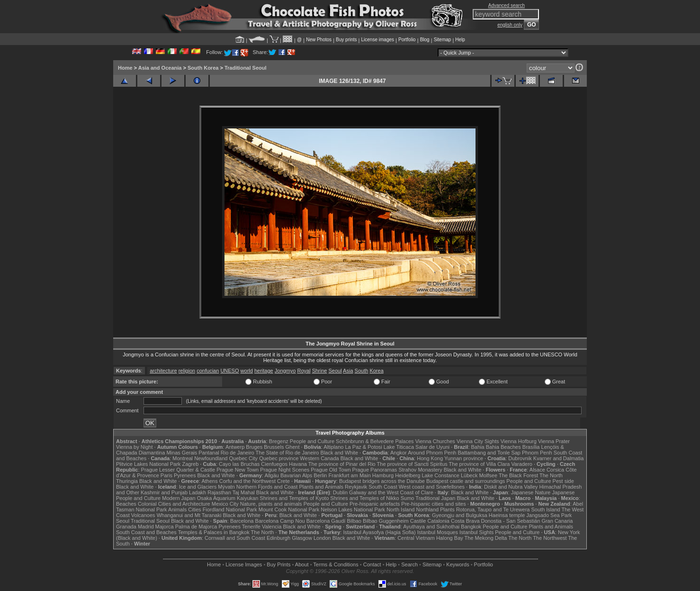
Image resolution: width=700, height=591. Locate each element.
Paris (166, 475)
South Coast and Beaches (146, 532)
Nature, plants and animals (271, 504)
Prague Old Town (331, 470)
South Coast (383, 487)
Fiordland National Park (230, 509)
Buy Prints (278, 564)
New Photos (319, 40)
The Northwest (550, 538)
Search (409, 564)
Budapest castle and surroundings (466, 481)
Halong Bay (450, 538)
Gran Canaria (557, 521)
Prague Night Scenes (285, 470)
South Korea (203, 68)
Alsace (537, 470)
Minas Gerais (182, 453)
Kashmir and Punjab (164, 492)
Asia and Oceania (160, 68)
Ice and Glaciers (198, 487)
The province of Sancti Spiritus (412, 464)
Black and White (339, 453)
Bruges (254, 447)
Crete (283, 481)
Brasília (531, 447)
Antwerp (235, 447)
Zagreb (190, 464)
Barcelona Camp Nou (280, 521)
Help (460, 40)
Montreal (183, 458)
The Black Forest (518, 475)
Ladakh (197, 492)
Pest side (563, 481)
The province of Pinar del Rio (342, 464)
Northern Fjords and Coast (267, 487)
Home (125, 68)
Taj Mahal (244, 492)
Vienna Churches (435, 441)
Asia (348, 371)
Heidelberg (408, 475)
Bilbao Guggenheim (386, 521)
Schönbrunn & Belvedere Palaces (375, 441)
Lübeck (469, 475)
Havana (298, 464)
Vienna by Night (134, 447)
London (322, 538)
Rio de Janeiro (238, 453)
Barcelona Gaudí (326, 521)
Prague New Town (238, 470)
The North (551, 475)
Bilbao (354, 521)
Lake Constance (440, 475)
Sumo (408, 498)
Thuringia (127, 481)
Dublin (340, 492)
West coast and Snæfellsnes (432, 487)
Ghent (293, 447)
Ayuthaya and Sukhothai (431, 527)
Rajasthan (219, 492)
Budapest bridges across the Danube (382, 481)
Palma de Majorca (196, 527)
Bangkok (471, 527)
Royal (304, 371)
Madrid (146, 527)
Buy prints (346, 40)
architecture (163, 371)
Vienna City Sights (478, 441)
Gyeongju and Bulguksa (460, 515)
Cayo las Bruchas (239, 464)
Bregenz (279, 441)
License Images (244, 564)
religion (187, 371)
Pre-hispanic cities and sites (433, 504)
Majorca (165, 527)
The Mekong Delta (486, 538)
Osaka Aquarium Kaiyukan (228, 498)
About (302, 564)
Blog (425, 40)
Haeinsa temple (507, 515)
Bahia (478, 447)
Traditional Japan (435, 498)
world (247, 371)
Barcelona (242, 521)
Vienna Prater (554, 441)
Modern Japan (179, 498)
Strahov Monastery (420, 470)
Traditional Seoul (246, 68)
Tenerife (251, 527)
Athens (209, 481)
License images (378, 40)
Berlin (320, 475)
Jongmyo (285, 371)
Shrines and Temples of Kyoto (294, 498)
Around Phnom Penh (432, 453)
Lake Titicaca (399, 447)
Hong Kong (430, 458)
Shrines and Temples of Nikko (364, 498)
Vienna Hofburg (519, 441)
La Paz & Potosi (364, 447)
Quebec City (244, 458)
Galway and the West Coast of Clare (391, 492)
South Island (546, 509)
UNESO (229, 371)
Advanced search (507, 5)
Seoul (335, 371)
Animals (177, 509)
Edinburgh (278, 538)
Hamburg (383, 475)
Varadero (521, 464)
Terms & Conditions (336, 564)
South (362, 371)
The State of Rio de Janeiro (287, 453)
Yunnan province (464, 458)
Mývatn (226, 487)
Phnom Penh (537, 453)
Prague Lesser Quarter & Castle (178, 470)
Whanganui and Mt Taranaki (189, 515)
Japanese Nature (531, 492)
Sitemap (443, 40)
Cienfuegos (274, 464)
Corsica (555, 470)
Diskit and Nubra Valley (511, 487)
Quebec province (279, 458)
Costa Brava (465, 521)
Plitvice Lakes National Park (148, 464)
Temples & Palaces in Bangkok (214, 532)
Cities (195, 509)
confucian (208, 371)
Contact (372, 564)
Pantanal (209, 453)
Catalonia (438, 521)
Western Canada (319, 458)
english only (510, 25)
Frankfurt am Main (350, 475)
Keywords (458, 564)
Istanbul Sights (476, 532)
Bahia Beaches (503, 447)
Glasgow (302, 538)
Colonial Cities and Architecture (174, 504)
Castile (418, 521)
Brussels (274, 447)
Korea (376, 371)
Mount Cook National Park (289, 509)
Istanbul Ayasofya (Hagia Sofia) (379, 532)
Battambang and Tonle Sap (489, 453)
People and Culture (312, 441)
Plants (447, 509)
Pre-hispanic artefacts (375, 504)
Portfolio (407, 40)
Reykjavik (356, 487)
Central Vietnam (416, 538)
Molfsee (489, 475)
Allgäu (272, 475)
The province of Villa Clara (480, 464)
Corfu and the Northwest (247, 481)
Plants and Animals (321, 487)
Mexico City (225, 504)
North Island (400, 509)
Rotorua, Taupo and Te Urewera (493, 509)
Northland (428, 509)
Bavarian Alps (296, 475)
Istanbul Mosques (438, 532)
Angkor (399, 453)
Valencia (272, 527)
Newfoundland (211, 458)
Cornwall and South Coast (235, 538)
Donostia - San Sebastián (511, 521)
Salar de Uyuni (432, 447)
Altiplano (333, 447)
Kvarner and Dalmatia (558, 458)
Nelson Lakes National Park (353, 509)
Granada (126, 527)
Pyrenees (185, 475)
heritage (264, 371)
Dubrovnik (520, 458)
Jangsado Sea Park (549, 515)
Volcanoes (143, 515)
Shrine (320, 371)
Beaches (126, 504)
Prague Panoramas (375, 470)
